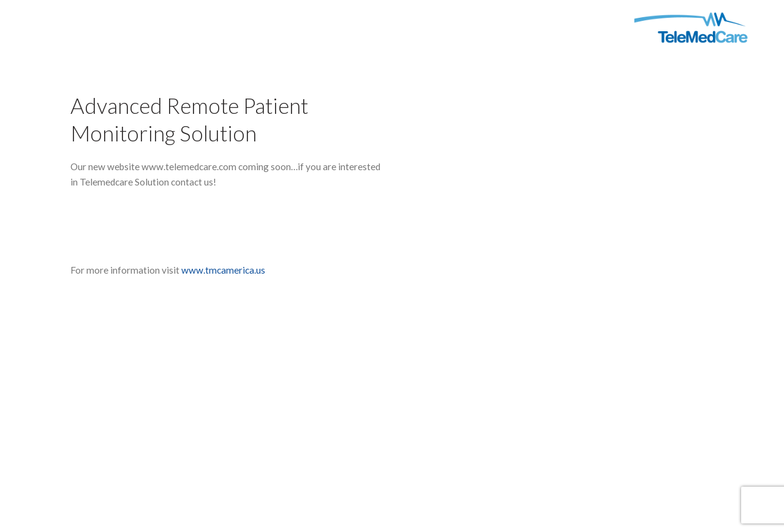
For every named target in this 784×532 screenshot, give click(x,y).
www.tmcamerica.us (223, 270)
